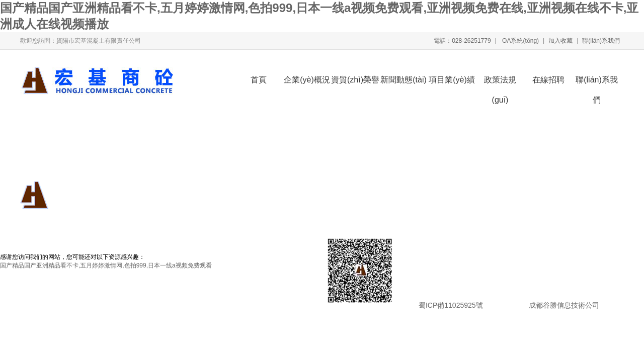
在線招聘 (548, 80)
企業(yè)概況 (307, 80)
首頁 (259, 80)
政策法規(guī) (500, 83)
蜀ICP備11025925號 (451, 305)
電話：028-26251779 (462, 41)
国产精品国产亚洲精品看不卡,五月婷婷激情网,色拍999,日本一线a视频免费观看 (106, 265)
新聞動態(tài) (404, 80)
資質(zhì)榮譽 (355, 80)
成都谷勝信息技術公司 (563, 305)
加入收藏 (560, 41)
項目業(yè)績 (452, 80)
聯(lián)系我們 (601, 41)
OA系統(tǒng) (520, 41)
